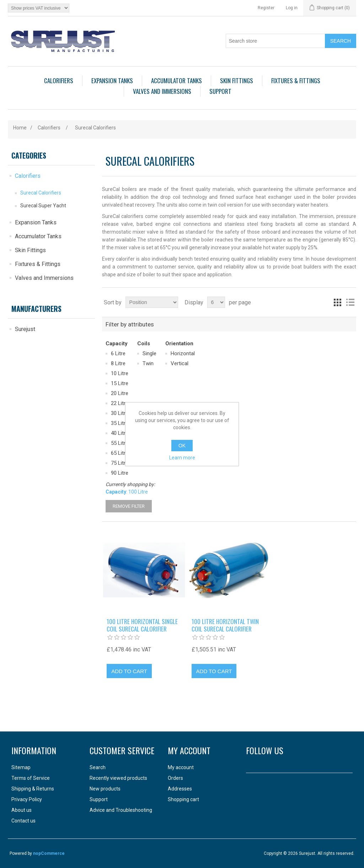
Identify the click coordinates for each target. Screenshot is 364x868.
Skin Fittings (237, 81)
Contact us (23, 821)
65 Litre (120, 453)
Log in (292, 8)
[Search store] (275, 41)
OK (182, 446)
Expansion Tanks (112, 81)
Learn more (182, 458)
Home (20, 128)
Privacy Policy (27, 799)
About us (22, 810)
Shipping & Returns (33, 789)
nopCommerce (49, 853)
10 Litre (120, 373)
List (350, 302)
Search (98, 767)
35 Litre (120, 423)
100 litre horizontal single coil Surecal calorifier (142, 625)
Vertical (180, 363)
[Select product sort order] (152, 302)
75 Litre (120, 463)
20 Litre (120, 393)
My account (181, 767)
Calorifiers (59, 81)
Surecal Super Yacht (43, 206)
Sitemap (21, 767)
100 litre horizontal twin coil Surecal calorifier (225, 625)
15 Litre (120, 383)
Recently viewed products (118, 778)
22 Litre (120, 403)
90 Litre (120, 473)
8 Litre (118, 363)
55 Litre (120, 443)
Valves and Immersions (162, 91)
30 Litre (120, 413)
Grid (337, 302)
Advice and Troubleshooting (121, 810)
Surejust (25, 329)
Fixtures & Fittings (296, 81)
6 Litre (118, 353)
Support (220, 91)
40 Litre (120, 433)
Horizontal (183, 353)
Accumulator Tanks (176, 81)
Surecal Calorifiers (41, 193)
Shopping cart (183, 799)
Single (149, 353)
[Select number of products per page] (216, 302)
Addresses (180, 789)
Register (266, 8)
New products (105, 789)
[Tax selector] (39, 8)
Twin (148, 363)
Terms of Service (31, 778)
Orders (175, 778)
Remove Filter (129, 506)
